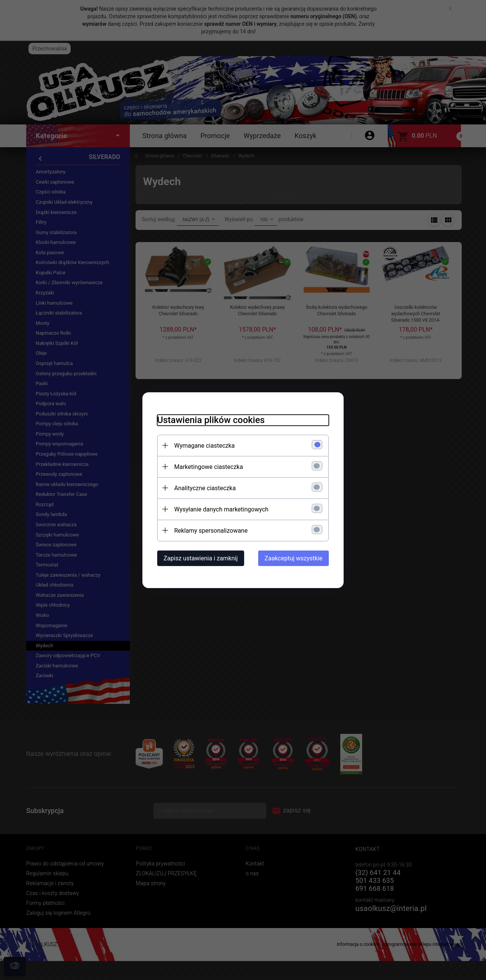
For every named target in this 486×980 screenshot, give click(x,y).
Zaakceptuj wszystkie (295, 558)
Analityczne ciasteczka (204, 488)
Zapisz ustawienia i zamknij (199, 558)
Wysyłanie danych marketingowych (220, 509)
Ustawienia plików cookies (209, 420)
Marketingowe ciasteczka (207, 466)
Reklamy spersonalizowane (209, 530)
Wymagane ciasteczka (203, 445)
